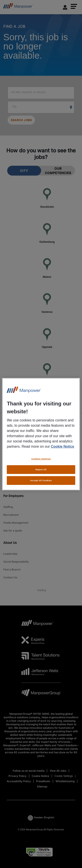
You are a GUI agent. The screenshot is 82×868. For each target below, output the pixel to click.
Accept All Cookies (41, 480)
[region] (41, 434)
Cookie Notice (62, 446)
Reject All (41, 469)
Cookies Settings (41, 459)
